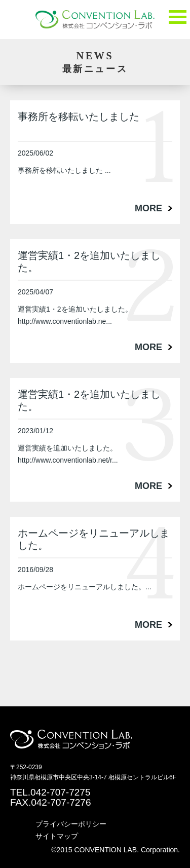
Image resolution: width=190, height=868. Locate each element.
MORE (148, 208)
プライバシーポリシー (71, 824)
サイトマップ (57, 836)
